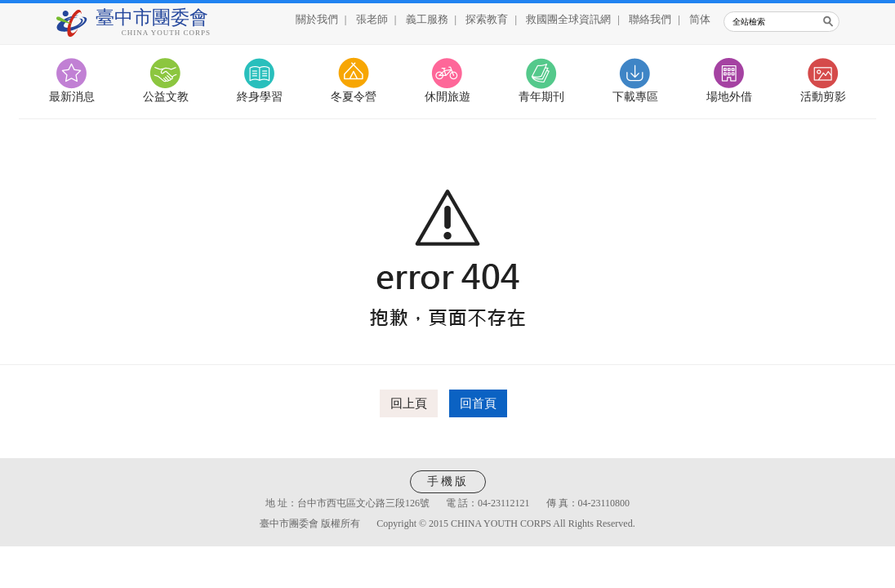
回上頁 (409, 403)
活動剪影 (823, 97)
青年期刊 (541, 97)
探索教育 (487, 19)
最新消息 (72, 97)
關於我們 (317, 19)
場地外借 (729, 97)
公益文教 (166, 97)
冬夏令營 (354, 97)
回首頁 (478, 403)
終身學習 (260, 97)
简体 (700, 19)
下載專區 (635, 97)
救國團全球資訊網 (568, 19)
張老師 (372, 19)
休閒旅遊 (447, 97)
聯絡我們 (650, 19)
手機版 (448, 481)
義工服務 (427, 19)
